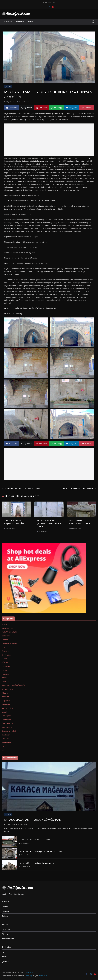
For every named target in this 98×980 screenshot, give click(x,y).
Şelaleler (5, 739)
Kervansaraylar (8, 689)
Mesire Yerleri (7, 708)
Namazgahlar (7, 716)
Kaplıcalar (6, 682)
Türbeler (5, 746)
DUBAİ (4, 659)
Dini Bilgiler (6, 655)
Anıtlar (4, 624)
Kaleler (5, 678)
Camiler (5, 640)
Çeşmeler (8, 87)
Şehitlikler (6, 735)
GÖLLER (5, 662)
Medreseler (6, 704)
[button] (26, 332)
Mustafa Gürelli (24, 102)
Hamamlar (6, 666)
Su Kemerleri (7, 742)
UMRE (4, 750)
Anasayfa (8, 22)
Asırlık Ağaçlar (7, 628)
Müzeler (5, 712)
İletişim (31, 22)
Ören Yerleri (7, 720)
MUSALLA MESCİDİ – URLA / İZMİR (80, 489)
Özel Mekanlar (7, 723)
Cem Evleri (6, 647)
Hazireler (5, 674)
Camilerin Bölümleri (10, 643)
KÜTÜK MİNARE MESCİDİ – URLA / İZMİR (21, 489)
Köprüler (5, 697)
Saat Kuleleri (7, 727)
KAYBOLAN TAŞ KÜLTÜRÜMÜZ (13, 685)
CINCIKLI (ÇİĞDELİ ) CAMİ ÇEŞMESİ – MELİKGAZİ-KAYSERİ (40, 851)
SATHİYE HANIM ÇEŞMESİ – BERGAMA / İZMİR (49, 524)
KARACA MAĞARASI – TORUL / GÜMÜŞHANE (33, 820)
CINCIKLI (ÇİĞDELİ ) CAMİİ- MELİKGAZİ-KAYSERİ (37, 863)
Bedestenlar (7, 636)
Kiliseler (5, 693)
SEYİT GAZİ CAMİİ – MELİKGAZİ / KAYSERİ (34, 840)
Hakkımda (20, 22)
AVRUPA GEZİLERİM (9, 632)
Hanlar (4, 670)
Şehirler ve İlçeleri (9, 731)
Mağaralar (6, 701)
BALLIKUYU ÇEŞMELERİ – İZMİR (80, 522)
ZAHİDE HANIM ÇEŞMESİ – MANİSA (14, 522)
